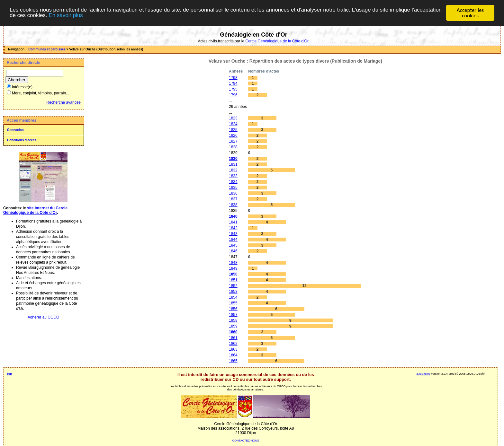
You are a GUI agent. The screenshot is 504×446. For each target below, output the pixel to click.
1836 (233, 193)
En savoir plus (98, 16)
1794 (233, 83)
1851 (233, 280)
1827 (233, 141)
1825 (233, 130)
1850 (233, 274)
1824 (233, 124)
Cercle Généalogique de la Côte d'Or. (277, 41)
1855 (233, 303)
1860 (233, 332)
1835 (233, 188)
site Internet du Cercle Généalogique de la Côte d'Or (35, 210)
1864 (233, 355)
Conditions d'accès (22, 140)
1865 (233, 361)
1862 (233, 344)
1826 (233, 136)
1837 (233, 199)
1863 (233, 349)
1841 (233, 222)
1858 (233, 320)
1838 (233, 205)
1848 (233, 263)
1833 (233, 176)
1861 (233, 338)
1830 (233, 159)
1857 (233, 315)
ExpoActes (423, 374)
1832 (233, 170)
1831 (233, 164)
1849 (233, 268)
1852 (233, 286)
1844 (233, 240)
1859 (233, 326)
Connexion (15, 130)
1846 (233, 251)
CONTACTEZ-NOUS (246, 441)
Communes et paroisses (47, 49)
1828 (233, 147)
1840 (233, 216)
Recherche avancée (63, 102)
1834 (233, 182)
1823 (233, 118)
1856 (233, 309)
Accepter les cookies (470, 13)
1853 (233, 292)
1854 (233, 297)
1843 (233, 234)
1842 (233, 228)
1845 (233, 245)
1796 (233, 95)
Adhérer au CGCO (44, 317)
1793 (233, 78)
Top (9, 374)
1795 (233, 89)
